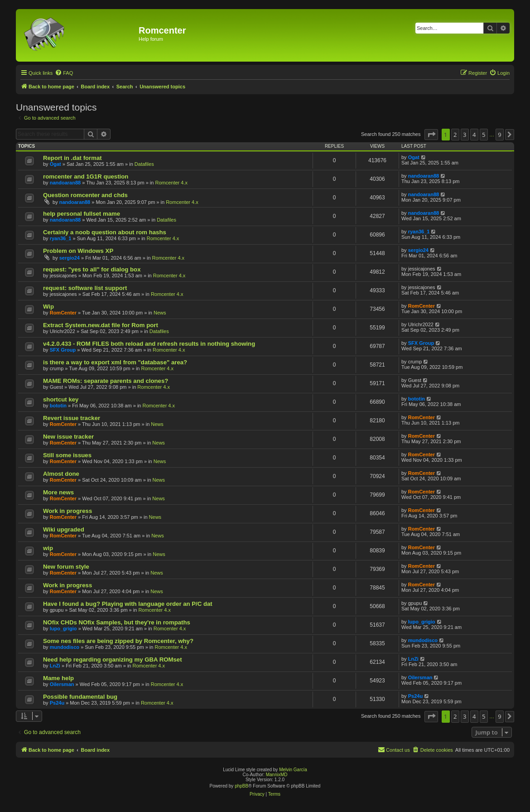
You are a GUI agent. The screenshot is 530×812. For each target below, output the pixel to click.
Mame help (58, 678)
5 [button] (484, 135)
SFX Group (63, 350)
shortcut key (61, 399)
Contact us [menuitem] (394, 749)
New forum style (66, 567)
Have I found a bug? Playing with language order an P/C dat (128, 604)
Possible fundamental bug (80, 697)
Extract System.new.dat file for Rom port (101, 325)
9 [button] (499, 135)
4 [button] (474, 135)
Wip (48, 307)
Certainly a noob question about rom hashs (105, 232)
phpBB (241, 786)
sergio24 (70, 258)
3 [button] (465, 135)
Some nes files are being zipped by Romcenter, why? (118, 641)
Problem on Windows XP (78, 251)
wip (48, 548)
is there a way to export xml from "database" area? (115, 362)
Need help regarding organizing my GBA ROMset (113, 660)
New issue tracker (68, 437)
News (160, 313)
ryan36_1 (61, 238)
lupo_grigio (63, 628)
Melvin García (293, 770)
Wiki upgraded (64, 529)
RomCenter (63, 313)
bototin (58, 406)
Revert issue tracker (72, 418)
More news (58, 492)
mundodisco (65, 647)
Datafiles (144, 164)
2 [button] (455, 135)
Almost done (61, 474)
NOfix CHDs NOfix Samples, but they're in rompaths (117, 622)
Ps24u (57, 703)
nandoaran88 (65, 183)
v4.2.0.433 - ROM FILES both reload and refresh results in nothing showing (149, 344)
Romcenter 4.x (171, 183)
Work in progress (67, 511)
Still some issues (67, 455)
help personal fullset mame (82, 214)
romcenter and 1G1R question (86, 176)
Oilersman (62, 684)
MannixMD (277, 775)
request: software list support (85, 288)
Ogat (55, 164)
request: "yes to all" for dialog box (92, 269)
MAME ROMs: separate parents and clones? (106, 381)
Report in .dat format (72, 158)
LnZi (55, 666)
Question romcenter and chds (85, 195)
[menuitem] (64, 73)
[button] (431, 135)
